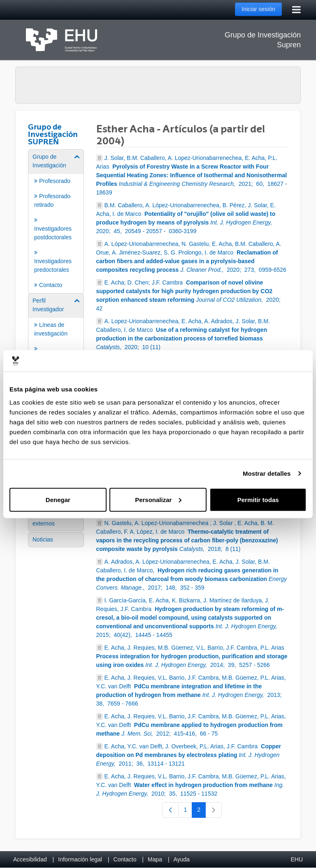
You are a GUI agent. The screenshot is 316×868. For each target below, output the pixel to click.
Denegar (58, 499)
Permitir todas (258, 499)
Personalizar (158, 499)
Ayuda (182, 859)
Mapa (155, 859)
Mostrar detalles (267, 473)
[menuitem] (56, 221)
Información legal (80, 859)
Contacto (125, 859)
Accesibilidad (30, 859)
